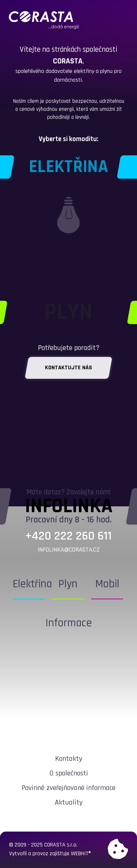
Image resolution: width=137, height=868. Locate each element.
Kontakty (69, 759)
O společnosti (69, 773)
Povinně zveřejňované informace (68, 788)
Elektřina (32, 584)
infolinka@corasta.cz (69, 550)
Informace (69, 623)
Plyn (68, 584)
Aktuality (69, 802)
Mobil (107, 584)
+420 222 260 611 (68, 536)
